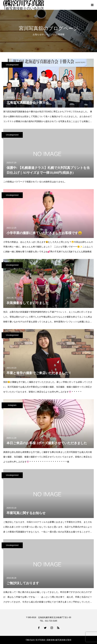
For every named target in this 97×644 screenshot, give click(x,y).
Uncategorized (12, 65)
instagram (12, 405)
